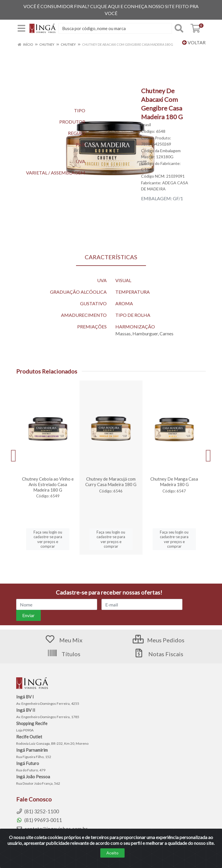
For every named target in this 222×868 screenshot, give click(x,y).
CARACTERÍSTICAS (111, 257)
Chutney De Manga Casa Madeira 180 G (174, 482)
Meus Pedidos (159, 640)
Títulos (64, 654)
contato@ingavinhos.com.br (52, 829)
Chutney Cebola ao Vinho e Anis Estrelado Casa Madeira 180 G (48, 484)
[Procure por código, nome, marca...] (115, 28)
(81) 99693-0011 (39, 820)
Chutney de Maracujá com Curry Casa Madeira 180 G (111, 482)
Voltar (194, 42)
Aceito (112, 859)
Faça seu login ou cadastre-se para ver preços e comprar (48, 539)
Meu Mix (64, 640)
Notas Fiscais (159, 654)
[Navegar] (14, 456)
